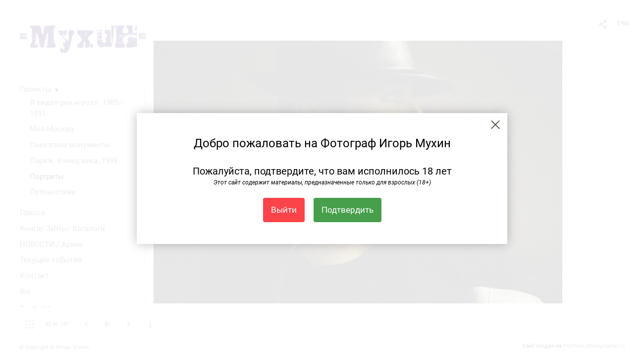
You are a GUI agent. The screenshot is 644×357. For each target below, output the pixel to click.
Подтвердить (348, 210)
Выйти (284, 210)
